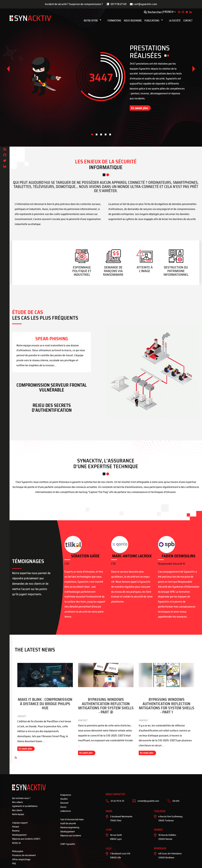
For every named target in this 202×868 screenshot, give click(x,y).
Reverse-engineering (70, 827)
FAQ (14, 863)
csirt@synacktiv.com (145, 4)
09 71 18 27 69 (119, 4)
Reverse (16, 831)
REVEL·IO (16, 843)
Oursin (63, 807)
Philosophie (18, 851)
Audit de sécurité (68, 823)
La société (175, 21)
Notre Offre (93, 21)
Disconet (64, 803)
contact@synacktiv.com (148, 801)
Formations (114, 21)
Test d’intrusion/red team (72, 819)
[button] (194, 69)
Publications (154, 21)
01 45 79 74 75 (117, 801)
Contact (188, 21)
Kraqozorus (66, 795)
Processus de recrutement (24, 855)
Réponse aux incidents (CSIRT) (26, 839)
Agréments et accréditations (25, 806)
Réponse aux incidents (71, 836)
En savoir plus (139, 108)
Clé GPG (176, 801)
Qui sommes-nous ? (21, 798)
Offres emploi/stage (21, 859)
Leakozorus (66, 811)
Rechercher (153, 12)
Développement (19, 835)
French (168, 12)
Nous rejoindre (133, 21)
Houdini (64, 799)
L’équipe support (20, 823)
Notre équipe (18, 814)
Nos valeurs (18, 802)
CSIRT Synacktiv (68, 844)
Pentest (16, 827)
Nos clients (17, 810)
